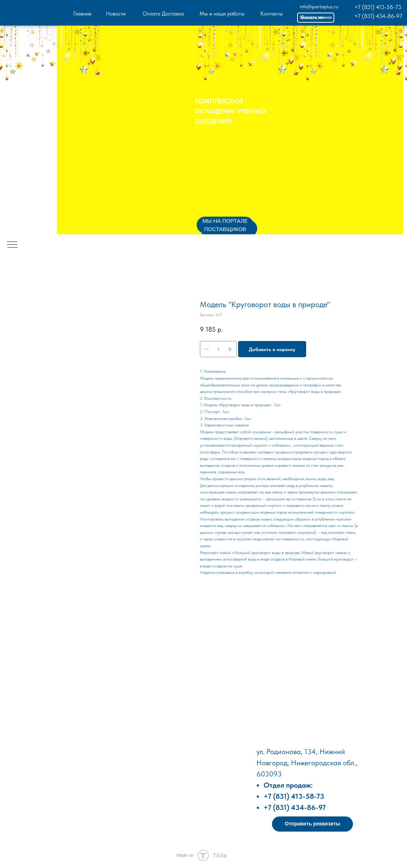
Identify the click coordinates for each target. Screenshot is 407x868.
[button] (312, 824)
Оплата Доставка (163, 14)
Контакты (272, 14)
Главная (82, 14)
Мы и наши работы (222, 14)
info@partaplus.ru (319, 6)
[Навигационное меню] (12, 245)
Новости (116, 14)
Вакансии (312, 17)
